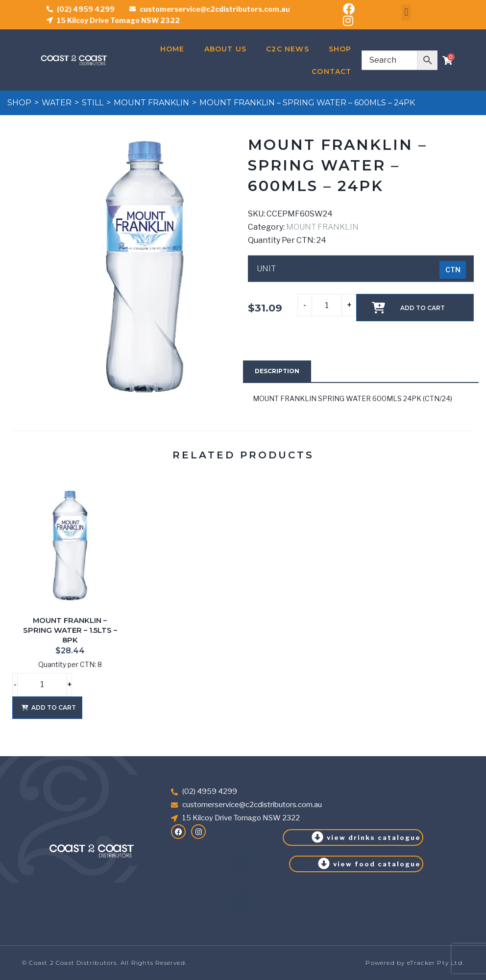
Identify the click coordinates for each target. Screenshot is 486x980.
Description (277, 371)
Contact (331, 72)
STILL (93, 103)
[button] (406, 12)
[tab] (277, 371)
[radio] (453, 270)
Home (172, 49)
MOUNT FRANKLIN (151, 103)
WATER (57, 103)
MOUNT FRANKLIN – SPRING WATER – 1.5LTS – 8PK (70, 630)
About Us (226, 49)
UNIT (266, 269)
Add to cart (423, 308)
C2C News (288, 49)
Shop (340, 49)
